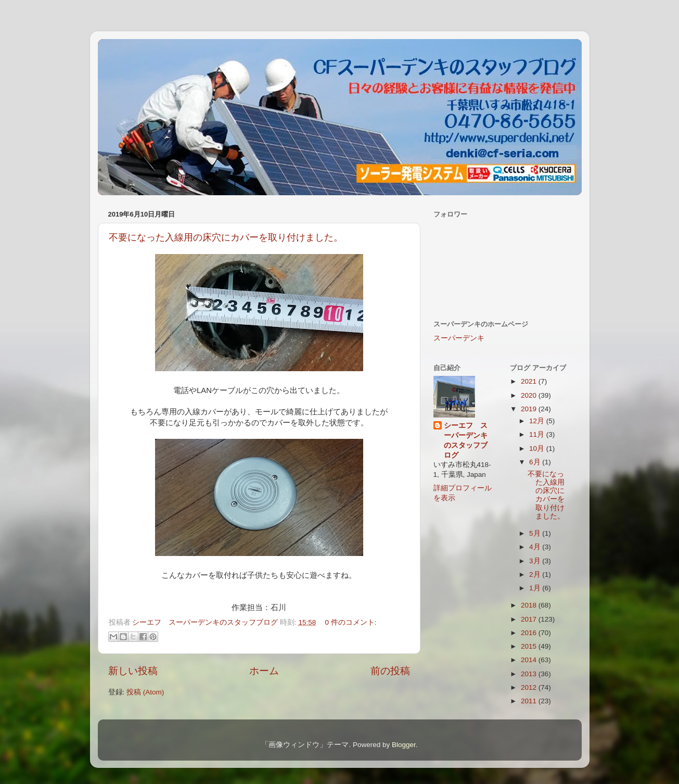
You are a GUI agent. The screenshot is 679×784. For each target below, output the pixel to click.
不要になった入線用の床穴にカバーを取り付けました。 (226, 237)
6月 (536, 462)
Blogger (404, 745)
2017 (530, 619)
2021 (530, 381)
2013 (530, 674)
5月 (536, 533)
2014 (530, 660)
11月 (538, 434)
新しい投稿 (133, 671)
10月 (538, 448)
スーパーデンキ (459, 338)
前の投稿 (390, 671)
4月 (536, 547)
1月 (536, 588)
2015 (530, 646)
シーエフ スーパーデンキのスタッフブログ (466, 440)
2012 (530, 687)
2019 (530, 409)
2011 (530, 701)
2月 (536, 574)
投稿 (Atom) (145, 692)
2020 (530, 395)
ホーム (264, 671)
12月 (538, 421)
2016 (530, 633)
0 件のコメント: (351, 622)
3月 (536, 561)
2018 (530, 605)
